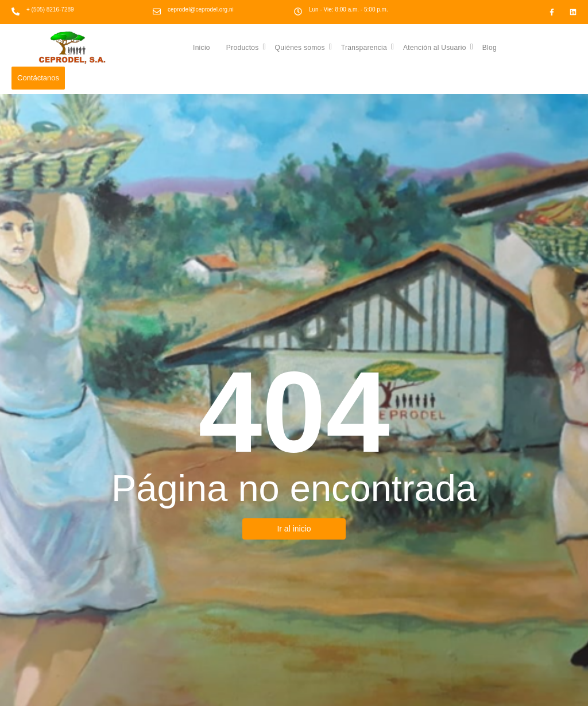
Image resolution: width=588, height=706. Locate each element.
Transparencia (368, 47)
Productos (246, 47)
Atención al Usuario (438, 47)
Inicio (202, 48)
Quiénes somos (304, 47)
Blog (490, 48)
